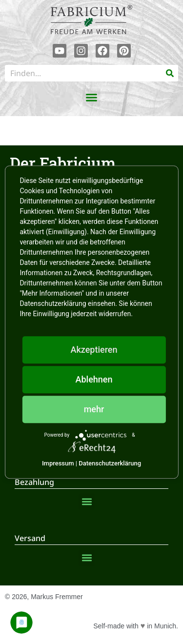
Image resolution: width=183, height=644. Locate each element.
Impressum (58, 463)
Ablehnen (94, 379)
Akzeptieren (94, 350)
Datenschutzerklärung (110, 463)
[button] (92, 98)
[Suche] (170, 73)
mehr (94, 409)
